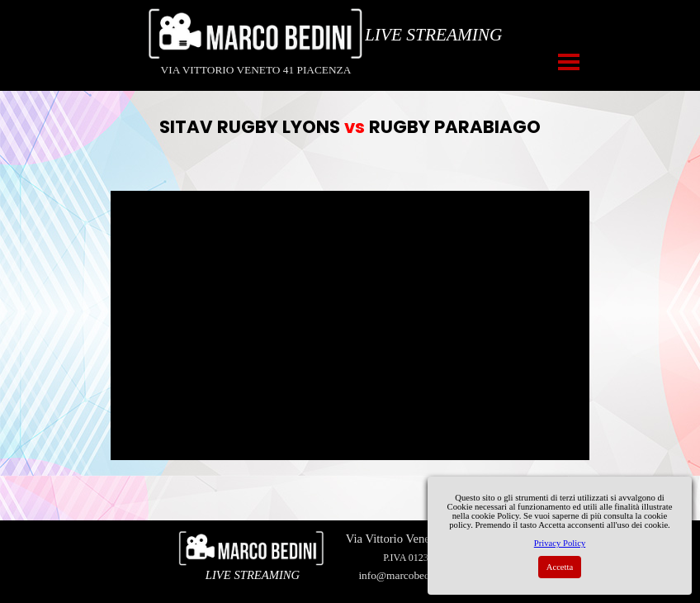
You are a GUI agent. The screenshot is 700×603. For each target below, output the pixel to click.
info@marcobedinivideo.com (423, 575)
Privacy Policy (560, 543)
